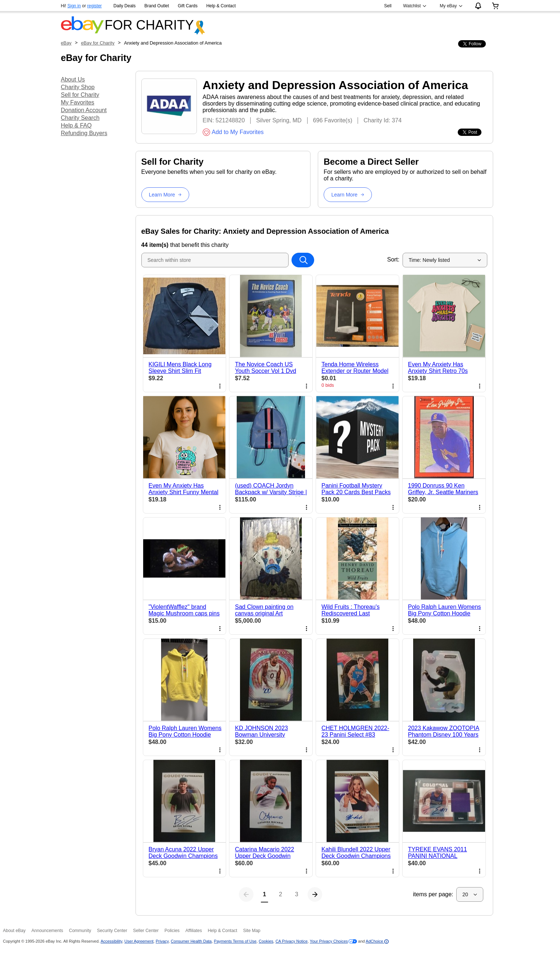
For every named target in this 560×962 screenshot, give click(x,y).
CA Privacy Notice (292, 941)
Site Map (252, 931)
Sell (388, 6)
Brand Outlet (157, 6)
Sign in (74, 6)
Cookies (266, 941)
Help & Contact (221, 6)
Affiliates (194, 931)
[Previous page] (246, 894)
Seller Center (146, 931)
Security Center (112, 931)
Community (80, 931)
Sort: (393, 259)
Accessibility (111, 941)
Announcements (47, 931)
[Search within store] (303, 260)
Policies (172, 931)
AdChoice (377, 941)
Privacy (162, 941)
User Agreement (139, 941)
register (95, 6)
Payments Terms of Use (235, 941)
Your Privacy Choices (329, 941)
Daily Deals (125, 6)
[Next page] (315, 894)
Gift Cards (188, 6)
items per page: (433, 894)
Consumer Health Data (191, 941)
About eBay (14, 931)
